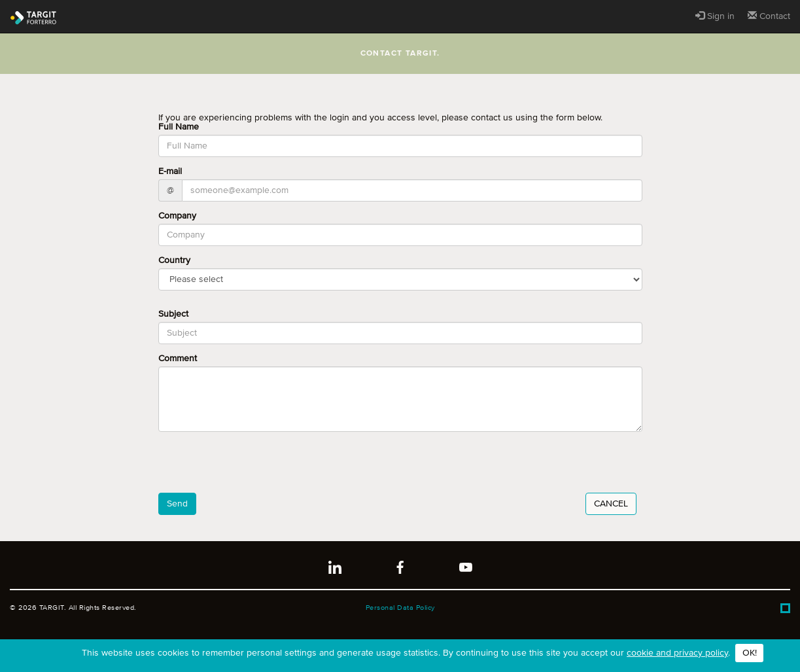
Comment (178, 359)
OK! (750, 653)
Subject (173, 314)
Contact (769, 16)
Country (174, 260)
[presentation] (258, 467)
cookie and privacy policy (677, 653)
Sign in (715, 16)
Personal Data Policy (400, 608)
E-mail (170, 171)
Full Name (179, 127)
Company (177, 216)
